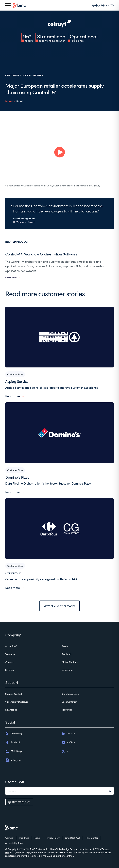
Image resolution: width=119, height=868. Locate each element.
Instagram (13, 760)
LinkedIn (68, 733)
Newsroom (67, 670)
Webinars (10, 654)
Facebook (13, 742)
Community (14, 733)
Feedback (67, 654)
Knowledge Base (70, 694)
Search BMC (15, 782)
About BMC (11, 646)
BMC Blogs (14, 751)
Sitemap (10, 670)
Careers (9, 662)
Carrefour (13, 573)
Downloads (11, 710)
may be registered (31, 856)
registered (10, 856)
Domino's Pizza (17, 477)
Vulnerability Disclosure (17, 702)
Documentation (69, 702)
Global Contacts (70, 662)
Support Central (14, 694)
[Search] (111, 791)
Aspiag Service (17, 381)
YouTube (68, 742)
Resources (67, 710)
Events (65, 646)
